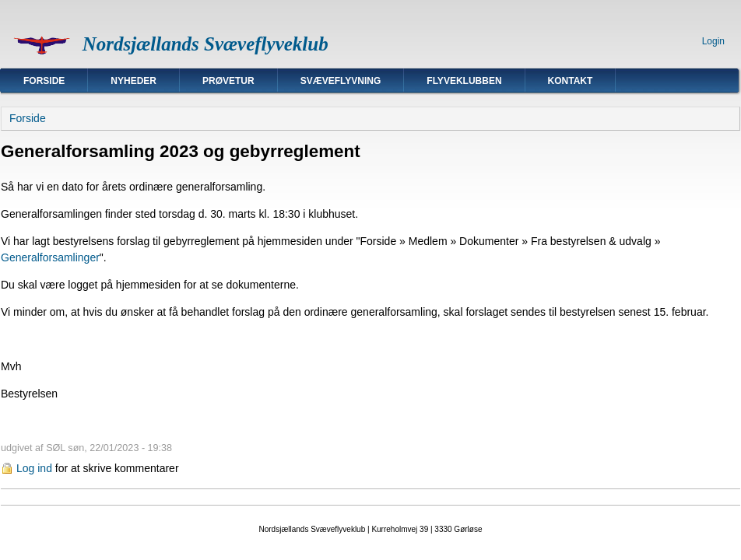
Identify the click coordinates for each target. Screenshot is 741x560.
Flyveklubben (464, 81)
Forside (44, 81)
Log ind (34, 468)
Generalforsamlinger (50, 257)
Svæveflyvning (341, 81)
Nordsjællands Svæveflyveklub (205, 44)
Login (713, 41)
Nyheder (133, 81)
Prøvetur (228, 81)
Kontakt (571, 81)
